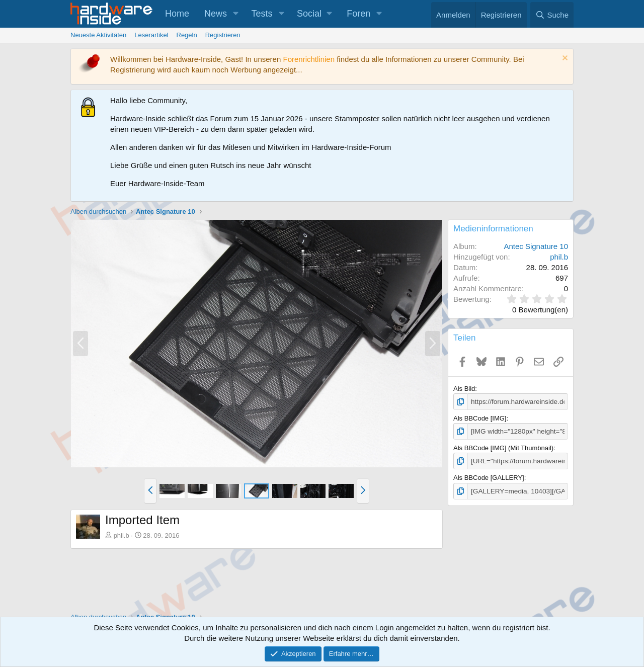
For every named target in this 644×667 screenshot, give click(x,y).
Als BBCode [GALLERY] (489, 477)
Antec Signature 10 (536, 246)
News (216, 14)
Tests (262, 14)
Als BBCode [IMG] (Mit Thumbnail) (503, 447)
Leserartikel (151, 35)
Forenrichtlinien (309, 59)
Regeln (187, 35)
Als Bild (464, 389)
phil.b (122, 535)
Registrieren (223, 35)
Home (177, 14)
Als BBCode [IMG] (480, 418)
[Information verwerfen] (564, 59)
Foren (358, 14)
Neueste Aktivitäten (98, 35)
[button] (236, 14)
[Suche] (552, 15)
